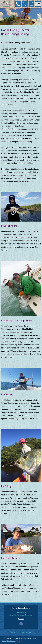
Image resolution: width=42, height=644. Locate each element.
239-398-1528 (21, 613)
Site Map (14, 632)
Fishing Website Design (9, 641)
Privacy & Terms (26, 632)
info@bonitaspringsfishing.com (21, 615)
